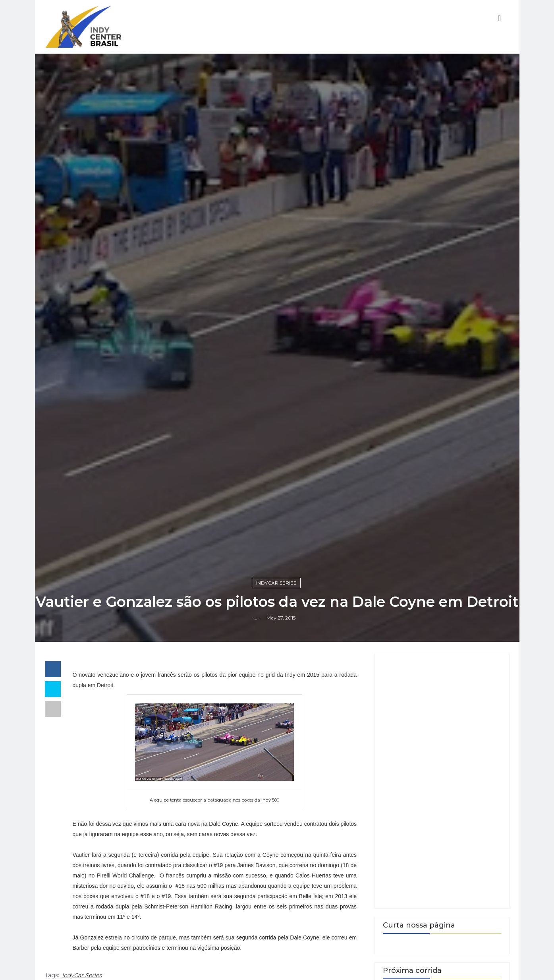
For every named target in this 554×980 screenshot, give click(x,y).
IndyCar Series (276, 583)
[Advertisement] (442, 781)
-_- (256, 618)
